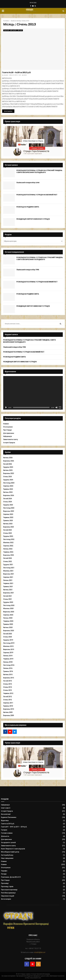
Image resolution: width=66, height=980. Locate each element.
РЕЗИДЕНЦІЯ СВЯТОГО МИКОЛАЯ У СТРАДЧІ (33, 219)
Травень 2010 (8, 706)
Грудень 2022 (8, 536)
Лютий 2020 (8, 634)
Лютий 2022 (8, 558)
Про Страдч (8, 430)
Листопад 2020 (9, 605)
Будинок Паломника (9, 817)
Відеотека (5, 821)
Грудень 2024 (8, 480)
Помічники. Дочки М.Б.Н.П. (11, 877)
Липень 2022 (8, 549)
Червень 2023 (8, 517)
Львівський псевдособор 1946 (28, 183)
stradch (6, 75)
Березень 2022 (9, 555)
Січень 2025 (8, 477)
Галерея (4, 830)
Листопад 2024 (9, 483)
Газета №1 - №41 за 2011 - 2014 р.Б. (13, 30)
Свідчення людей (8, 896)
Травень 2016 (8, 671)
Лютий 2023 (8, 530)
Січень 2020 (8, 637)
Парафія (4, 871)
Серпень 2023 (8, 514)
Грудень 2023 (8, 505)
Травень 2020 (8, 624)
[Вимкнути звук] (57, 407)
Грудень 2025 (8, 467)
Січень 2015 (8, 684)
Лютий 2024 (8, 499)
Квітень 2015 (8, 675)
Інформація (8, 436)
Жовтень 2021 (8, 571)
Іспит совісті (6, 808)
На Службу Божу (7, 855)
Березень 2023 (9, 527)
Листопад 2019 (9, 643)
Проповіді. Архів (7, 887)
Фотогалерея (6, 899)
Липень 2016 (8, 668)
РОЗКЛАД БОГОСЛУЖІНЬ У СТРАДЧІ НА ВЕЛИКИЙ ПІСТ (37, 195)
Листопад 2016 (9, 665)
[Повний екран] (60, 407)
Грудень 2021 (8, 565)
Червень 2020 (8, 621)
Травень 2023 (8, 521)
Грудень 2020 (8, 602)
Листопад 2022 (9, 539)
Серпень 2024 (8, 486)
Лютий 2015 (8, 681)
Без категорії (6, 814)
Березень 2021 (9, 593)
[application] (33, 393)
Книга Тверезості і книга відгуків (13, 849)
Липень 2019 (8, 656)
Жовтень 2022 (8, 542)
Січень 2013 (8, 690)
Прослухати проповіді (9, 890)
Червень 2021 (8, 583)
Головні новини (7, 833)
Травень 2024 (8, 489)
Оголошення (8, 427)
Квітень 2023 (8, 524)
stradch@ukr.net (40, 952)
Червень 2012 (8, 693)
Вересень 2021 (9, 574)
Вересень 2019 (9, 649)
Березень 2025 (9, 473)
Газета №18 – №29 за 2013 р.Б (16, 72)
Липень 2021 (8, 580)
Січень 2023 (8, 533)
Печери (4, 874)
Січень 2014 (8, 687)
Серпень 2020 (8, 615)
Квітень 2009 (8, 712)
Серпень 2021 (8, 577)
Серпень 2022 (8, 546)
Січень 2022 (8, 561)
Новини (6, 424)
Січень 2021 (8, 599)
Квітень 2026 (8, 458)
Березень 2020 (9, 631)
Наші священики (7, 858)
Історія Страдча (9, 443)
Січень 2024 (8, 502)
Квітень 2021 (8, 590)
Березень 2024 (9, 495)
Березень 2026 (9, 461)
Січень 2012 (8, 700)
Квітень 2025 (8, 470)
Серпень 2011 (8, 703)
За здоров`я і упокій (8, 842)
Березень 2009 (9, 715)
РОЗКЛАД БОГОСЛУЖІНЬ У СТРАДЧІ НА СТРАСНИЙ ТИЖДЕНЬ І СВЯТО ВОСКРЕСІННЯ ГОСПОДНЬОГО (39, 171)
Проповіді (5, 883)
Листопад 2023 (9, 508)
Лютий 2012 (8, 697)
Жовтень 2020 (8, 609)
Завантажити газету (11, 439)
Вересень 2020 (9, 612)
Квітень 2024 (8, 492)
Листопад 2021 (9, 568)
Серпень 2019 (8, 653)
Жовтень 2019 (8, 646)
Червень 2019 (8, 659)
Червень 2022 (8, 552)
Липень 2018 (8, 662)
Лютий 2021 (8, 596)
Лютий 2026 (8, 464)
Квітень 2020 (8, 627)
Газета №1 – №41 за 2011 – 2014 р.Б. (14, 827)
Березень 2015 (9, 678)
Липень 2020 (8, 618)
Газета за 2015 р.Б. (8, 824)
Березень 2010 (9, 709)
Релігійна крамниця (8, 893)
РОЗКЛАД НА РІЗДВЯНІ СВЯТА (28, 207)
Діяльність (5, 836)
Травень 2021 (8, 587)
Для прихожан (9, 433)
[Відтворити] (6, 407)
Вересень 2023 (9, 511)
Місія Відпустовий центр (10, 852)
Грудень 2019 (8, 640)
